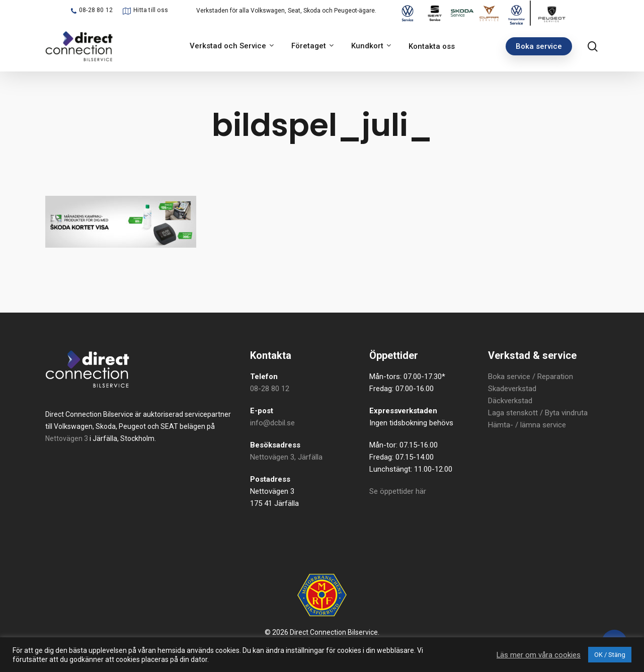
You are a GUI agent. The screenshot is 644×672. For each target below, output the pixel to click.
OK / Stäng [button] (610, 655)
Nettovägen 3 (67, 438)
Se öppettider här (398, 491)
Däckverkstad (510, 401)
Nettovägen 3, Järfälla (286, 457)
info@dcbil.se (272, 423)
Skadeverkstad (512, 389)
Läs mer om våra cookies (539, 655)
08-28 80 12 (96, 10)
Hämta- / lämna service (527, 425)
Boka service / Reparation (531, 377)
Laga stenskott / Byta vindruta (538, 413)
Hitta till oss (151, 10)
